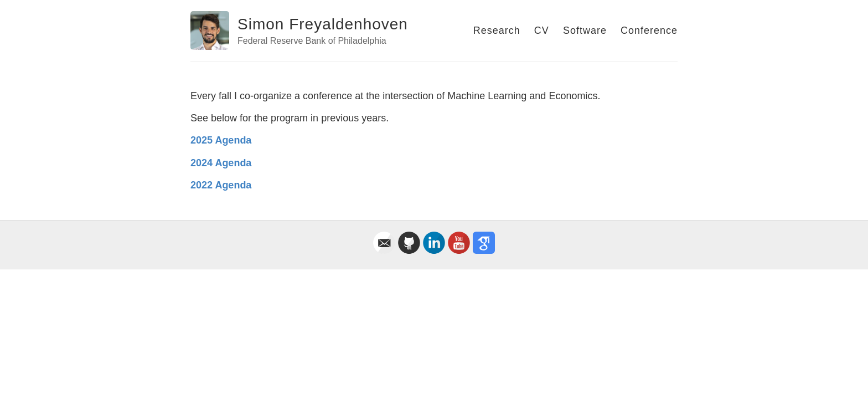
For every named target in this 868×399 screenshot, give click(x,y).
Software (585, 30)
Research (497, 30)
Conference (649, 30)
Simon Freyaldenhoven (323, 24)
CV (542, 30)
